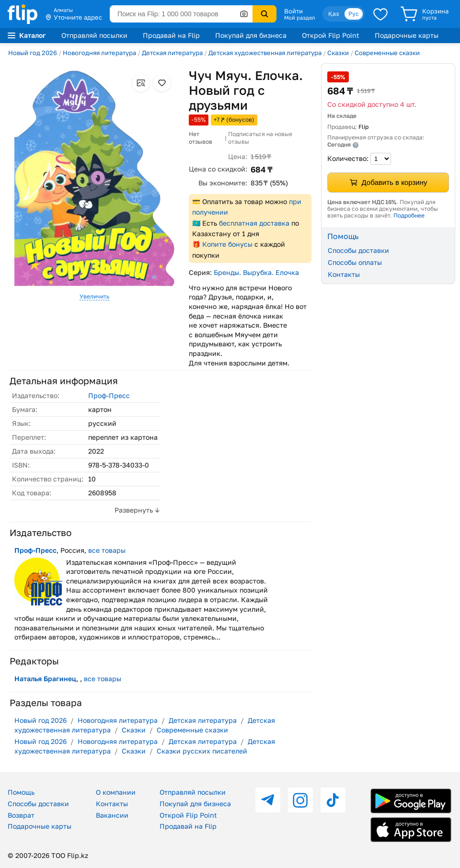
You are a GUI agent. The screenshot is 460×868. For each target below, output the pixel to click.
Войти (293, 11)
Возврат (21, 815)
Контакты (344, 274)
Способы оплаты (355, 262)
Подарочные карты (407, 35)
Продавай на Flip (171, 35)
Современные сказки (387, 53)
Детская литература (172, 53)
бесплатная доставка (254, 223)
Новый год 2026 (33, 53)
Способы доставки (358, 250)
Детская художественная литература (265, 53)
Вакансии (112, 815)
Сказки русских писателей (202, 751)
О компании (116, 792)
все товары (107, 550)
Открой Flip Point (331, 35)
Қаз (333, 14)
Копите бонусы (227, 244)
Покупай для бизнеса (251, 35)
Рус (354, 14)
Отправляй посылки (94, 35)
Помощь (21, 792)
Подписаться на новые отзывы (260, 138)
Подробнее (409, 215)
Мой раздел (299, 18)
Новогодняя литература (99, 53)
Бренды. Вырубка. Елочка (256, 272)
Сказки (338, 53)
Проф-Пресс (109, 395)
